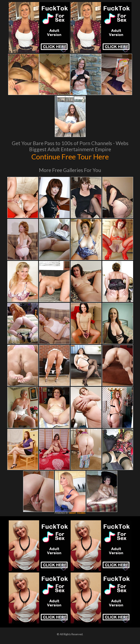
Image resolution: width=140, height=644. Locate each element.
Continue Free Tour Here (70, 157)
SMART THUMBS (77, 513)
